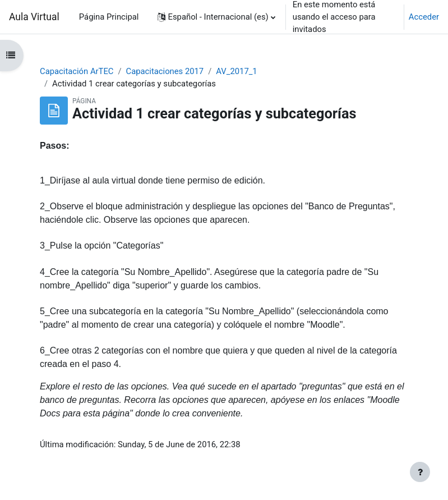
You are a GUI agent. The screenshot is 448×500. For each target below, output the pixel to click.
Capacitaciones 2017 (165, 71)
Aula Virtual (34, 17)
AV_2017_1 (236, 71)
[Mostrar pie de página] (420, 472)
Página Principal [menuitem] (109, 17)
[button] (216, 17)
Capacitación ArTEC (77, 71)
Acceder (424, 17)
